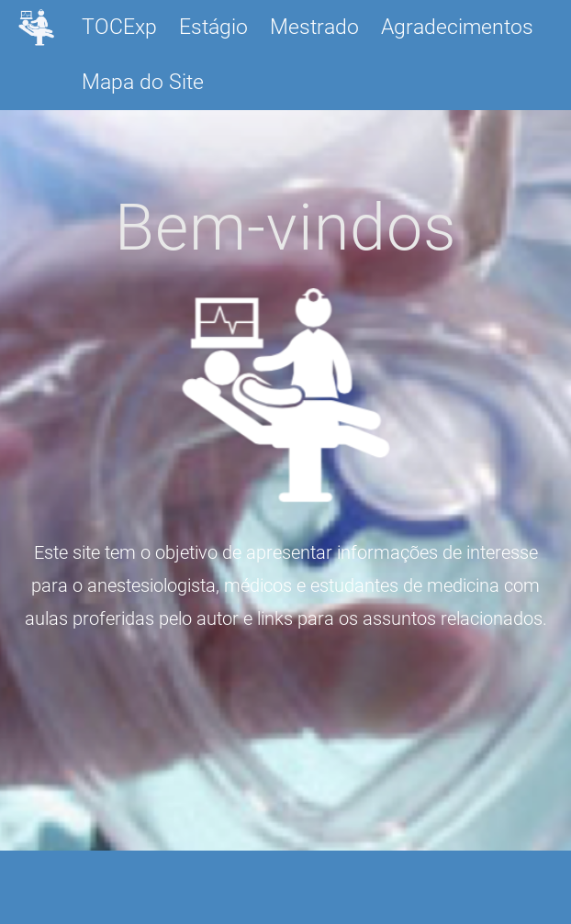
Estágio (213, 27)
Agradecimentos (457, 27)
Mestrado (314, 27)
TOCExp (119, 27)
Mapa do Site (143, 82)
